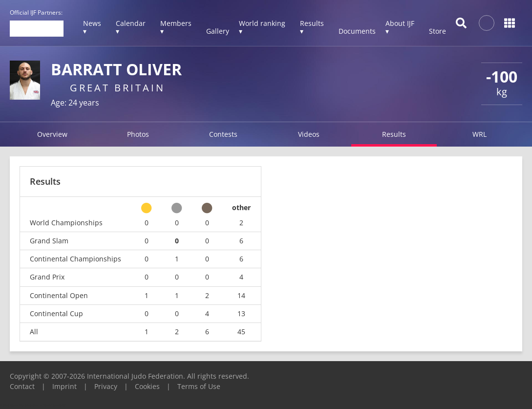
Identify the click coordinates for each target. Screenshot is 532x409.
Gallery (218, 31)
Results (394, 134)
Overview (52, 134)
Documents (357, 31)
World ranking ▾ (262, 27)
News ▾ (92, 27)
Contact (22, 386)
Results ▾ (312, 27)
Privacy (106, 386)
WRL (479, 134)
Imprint (64, 386)
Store (437, 31)
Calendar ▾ (131, 27)
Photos (138, 134)
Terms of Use (199, 386)
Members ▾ (176, 27)
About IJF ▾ (400, 27)
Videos (309, 134)
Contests (223, 134)
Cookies (147, 386)
